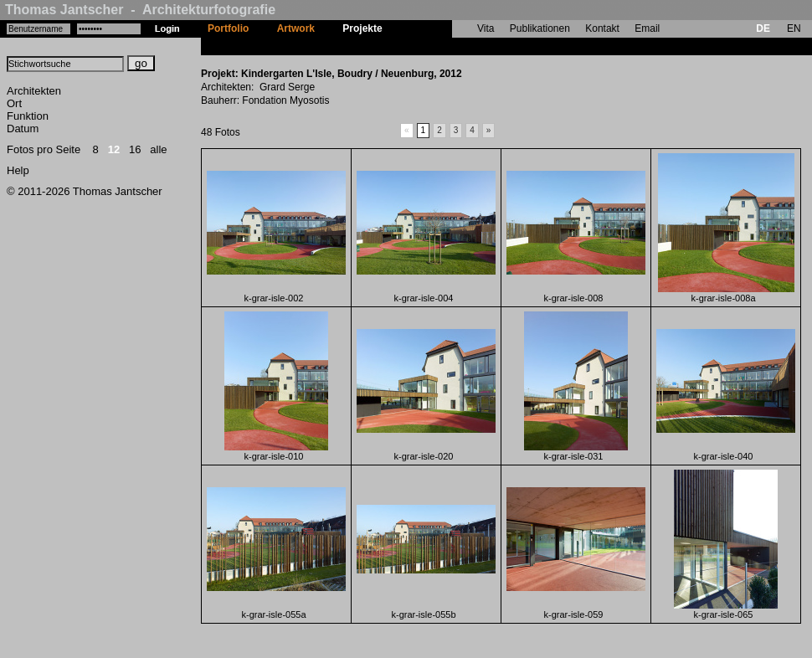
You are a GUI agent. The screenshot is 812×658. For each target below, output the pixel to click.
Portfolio (228, 28)
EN (794, 28)
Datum (23, 129)
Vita (486, 28)
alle (158, 149)
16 (135, 149)
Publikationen (540, 28)
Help (18, 170)
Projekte (362, 28)
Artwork (296, 28)
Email (647, 28)
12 (114, 149)
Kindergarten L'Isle (441, 46)
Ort (14, 103)
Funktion (28, 116)
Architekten (34, 91)
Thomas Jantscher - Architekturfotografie (140, 10)
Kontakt (602, 28)
